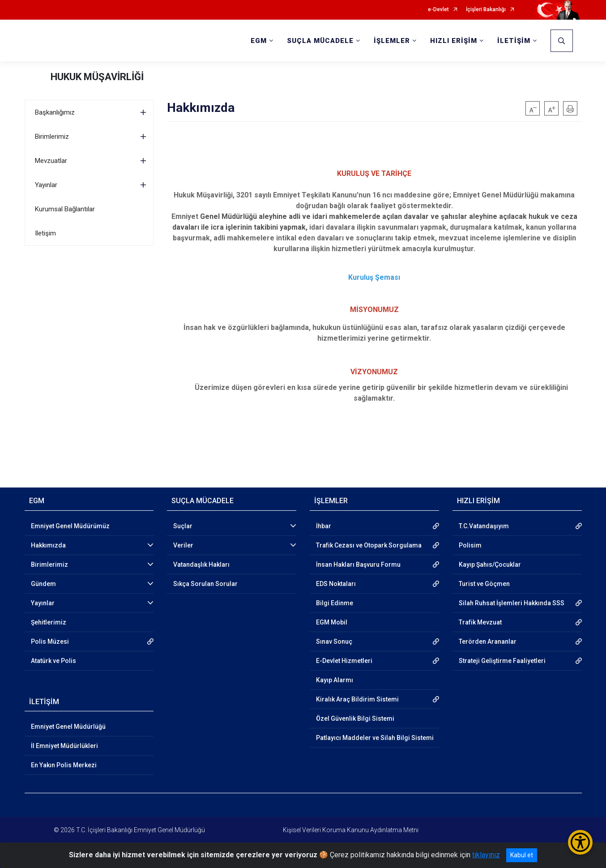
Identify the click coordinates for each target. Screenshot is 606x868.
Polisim (470, 545)
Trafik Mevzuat (480, 622)
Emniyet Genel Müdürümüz (70, 526)
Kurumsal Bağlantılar (65, 209)
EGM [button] (259, 41)
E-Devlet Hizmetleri (344, 661)
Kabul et (522, 855)
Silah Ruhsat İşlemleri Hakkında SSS (512, 603)
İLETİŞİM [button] (514, 41)
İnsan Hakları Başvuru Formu (358, 564)
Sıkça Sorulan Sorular (205, 584)
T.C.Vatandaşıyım (484, 526)
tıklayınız (486, 855)
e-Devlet (438, 10)
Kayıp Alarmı (335, 680)
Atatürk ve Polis (53, 661)
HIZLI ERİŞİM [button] (454, 41)
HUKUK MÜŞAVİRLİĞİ (97, 77)
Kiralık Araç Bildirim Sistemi (357, 699)
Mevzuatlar (51, 161)
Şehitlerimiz (49, 622)
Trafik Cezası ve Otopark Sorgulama (369, 545)
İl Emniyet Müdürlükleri (64, 746)
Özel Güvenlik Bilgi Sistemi (355, 718)
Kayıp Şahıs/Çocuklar (490, 564)
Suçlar (183, 526)
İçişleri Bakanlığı (486, 10)
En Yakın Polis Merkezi (64, 765)
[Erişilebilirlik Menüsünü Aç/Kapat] (580, 842)
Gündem (43, 584)
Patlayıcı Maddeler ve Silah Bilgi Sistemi (375, 738)
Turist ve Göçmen (484, 584)
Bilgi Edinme (335, 603)
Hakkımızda (48, 545)
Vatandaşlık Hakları (201, 564)
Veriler (183, 545)
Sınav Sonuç (334, 641)
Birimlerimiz (52, 137)
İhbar (324, 526)
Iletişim (45, 233)
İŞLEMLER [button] (392, 41)
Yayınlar (46, 185)
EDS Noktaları (336, 584)
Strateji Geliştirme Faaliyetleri (502, 661)
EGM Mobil (332, 622)
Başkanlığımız (55, 112)
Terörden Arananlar (488, 641)
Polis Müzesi (50, 641)
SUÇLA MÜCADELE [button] (320, 41)
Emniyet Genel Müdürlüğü (68, 727)
